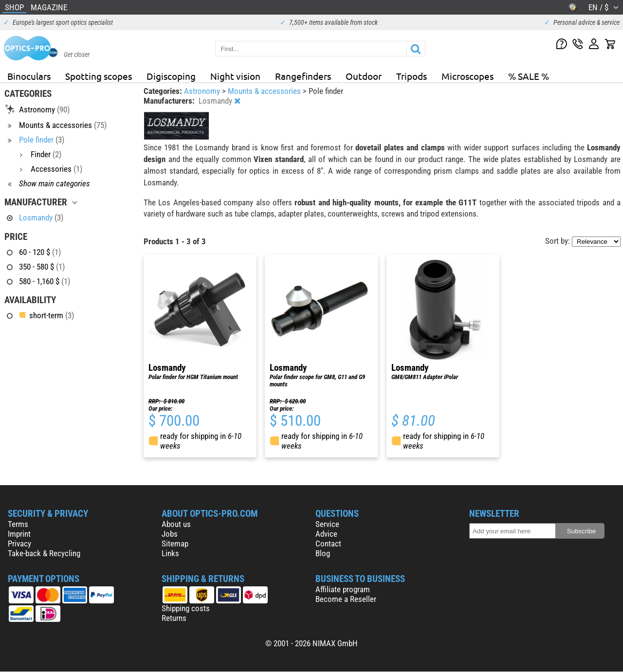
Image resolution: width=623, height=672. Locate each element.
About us (176, 524)
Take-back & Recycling (44, 553)
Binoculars (29, 76)
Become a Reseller (346, 599)
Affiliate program (343, 589)
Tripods (412, 76)
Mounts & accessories (265, 91)
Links (170, 553)
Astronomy (203, 91)
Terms (18, 524)
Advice (326, 534)
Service (327, 524)
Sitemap (175, 544)
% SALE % (529, 76)
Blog (323, 553)
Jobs (170, 534)
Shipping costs (186, 608)
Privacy (19, 544)
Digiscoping (171, 76)
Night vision (235, 76)
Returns (174, 618)
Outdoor (364, 76)
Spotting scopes (99, 76)
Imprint (19, 534)
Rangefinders (303, 76)
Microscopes (467, 76)
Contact (328, 544)
